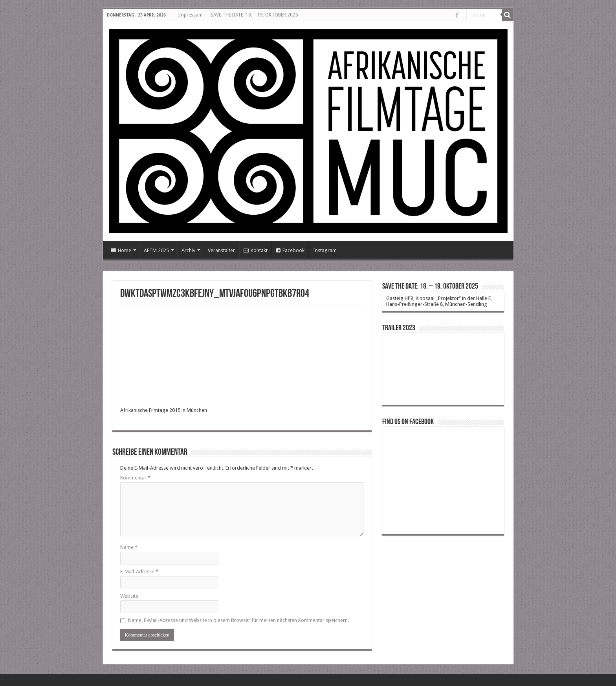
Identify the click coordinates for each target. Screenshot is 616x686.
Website (129, 596)
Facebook (290, 250)
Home (121, 250)
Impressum (190, 15)
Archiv (188, 250)
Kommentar (135, 478)
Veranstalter (221, 250)
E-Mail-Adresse (139, 572)
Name (129, 547)
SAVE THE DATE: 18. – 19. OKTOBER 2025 (254, 15)
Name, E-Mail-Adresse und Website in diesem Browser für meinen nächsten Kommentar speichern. (238, 620)
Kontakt (256, 250)
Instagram (325, 250)
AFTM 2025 (156, 250)
